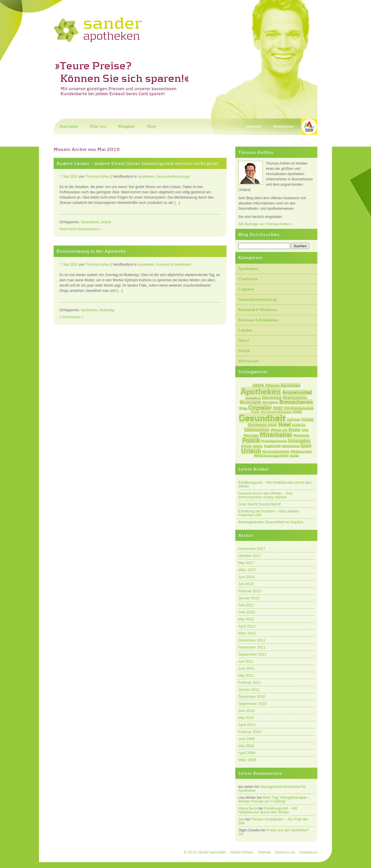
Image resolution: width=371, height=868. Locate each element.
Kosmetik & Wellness (258, 310)
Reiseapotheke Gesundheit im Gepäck (271, 522)
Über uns (98, 126)
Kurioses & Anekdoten (258, 320)
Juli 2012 (246, 605)
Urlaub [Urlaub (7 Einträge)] (251, 451)
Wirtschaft (249, 361)
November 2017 (252, 549)
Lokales (245, 330)
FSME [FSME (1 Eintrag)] (297, 412)
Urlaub (106, 222)
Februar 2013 (250, 591)
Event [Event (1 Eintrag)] (255, 412)
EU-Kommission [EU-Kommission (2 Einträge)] (299, 408)
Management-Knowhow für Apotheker (272, 789)
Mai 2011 (246, 675)
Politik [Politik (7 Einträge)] (251, 440)
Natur (244, 340)
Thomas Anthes (98, 177)
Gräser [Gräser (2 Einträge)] (308, 420)
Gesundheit (90, 222)
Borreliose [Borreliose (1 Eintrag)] (270, 402)
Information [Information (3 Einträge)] (257, 430)
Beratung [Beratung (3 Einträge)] (272, 398)
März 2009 (247, 760)
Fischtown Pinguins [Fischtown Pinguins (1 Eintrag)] (276, 412)
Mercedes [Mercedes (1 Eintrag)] (251, 436)
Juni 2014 (246, 577)
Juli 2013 (246, 584)
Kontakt (254, 126)
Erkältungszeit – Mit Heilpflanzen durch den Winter (275, 484)
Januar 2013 (249, 598)
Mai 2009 (246, 746)
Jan (241, 819)
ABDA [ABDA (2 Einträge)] (258, 386)
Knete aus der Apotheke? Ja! (274, 832)
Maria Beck (248, 808)
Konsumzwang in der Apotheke (91, 251)
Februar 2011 (250, 682)
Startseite (69, 126)
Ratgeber (127, 126)
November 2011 (252, 647)
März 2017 (247, 570)
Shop (151, 126)
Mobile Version (242, 852)
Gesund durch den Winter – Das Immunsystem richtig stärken (266, 495)
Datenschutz (285, 852)
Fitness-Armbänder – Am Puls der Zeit (273, 821)
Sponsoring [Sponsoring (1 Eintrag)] (290, 446)
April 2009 (247, 753)
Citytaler (246, 289)
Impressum (308, 852)
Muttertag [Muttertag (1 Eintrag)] (301, 436)
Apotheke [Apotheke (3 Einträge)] (290, 385)
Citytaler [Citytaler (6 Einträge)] (260, 407)
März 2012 (247, 633)
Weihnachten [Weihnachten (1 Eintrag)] (301, 452)
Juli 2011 (246, 661)
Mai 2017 (246, 563)
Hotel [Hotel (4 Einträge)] (285, 425)
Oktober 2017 (250, 556)
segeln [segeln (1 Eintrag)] (258, 446)
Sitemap (264, 852)
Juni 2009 (246, 739)
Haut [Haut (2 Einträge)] (272, 425)
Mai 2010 (246, 718)
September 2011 (252, 654)
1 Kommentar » (72, 317)
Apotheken (248, 269)
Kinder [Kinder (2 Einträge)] (295, 430)
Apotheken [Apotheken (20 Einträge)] (261, 391)
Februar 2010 (250, 732)
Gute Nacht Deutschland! (259, 504)
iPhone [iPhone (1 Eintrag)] (276, 430)
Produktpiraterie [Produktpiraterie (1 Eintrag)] (274, 441)
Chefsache (248, 279)
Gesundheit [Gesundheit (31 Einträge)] (262, 418)
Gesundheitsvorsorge (258, 299)
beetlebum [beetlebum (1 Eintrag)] (253, 398)
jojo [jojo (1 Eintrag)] (285, 430)
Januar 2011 (249, 690)
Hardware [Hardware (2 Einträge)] (257, 425)
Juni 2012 (246, 612)
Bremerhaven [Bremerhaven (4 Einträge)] (296, 402)
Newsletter (283, 126)
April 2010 (247, 725)
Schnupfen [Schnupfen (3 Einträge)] (299, 441)
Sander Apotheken (212, 852)
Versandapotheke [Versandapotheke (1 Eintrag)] (276, 452)
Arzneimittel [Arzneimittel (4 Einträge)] (297, 392)
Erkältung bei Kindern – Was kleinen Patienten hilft (269, 513)
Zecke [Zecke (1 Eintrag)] (294, 456)
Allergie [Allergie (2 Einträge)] (272, 386)
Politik (244, 351)
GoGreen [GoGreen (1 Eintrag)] (294, 420)
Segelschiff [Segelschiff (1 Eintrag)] (272, 446)
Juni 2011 (246, 668)
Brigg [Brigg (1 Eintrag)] (243, 408)
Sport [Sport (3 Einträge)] (306, 446)
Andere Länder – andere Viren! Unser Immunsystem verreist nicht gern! (137, 163)
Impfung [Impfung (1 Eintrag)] (298, 425)
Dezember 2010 (252, 697)
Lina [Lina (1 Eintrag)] (305, 430)
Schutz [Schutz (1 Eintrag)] (246, 446)
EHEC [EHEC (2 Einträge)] (278, 408)
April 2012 (247, 626)
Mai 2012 (246, 619)
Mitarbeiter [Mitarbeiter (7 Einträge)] (276, 435)
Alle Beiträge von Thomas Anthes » (266, 224)
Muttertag (107, 310)
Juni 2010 (246, 711)
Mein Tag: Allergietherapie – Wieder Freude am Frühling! (274, 799)
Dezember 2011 (252, 640)
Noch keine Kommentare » (80, 229)
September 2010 (252, 704)
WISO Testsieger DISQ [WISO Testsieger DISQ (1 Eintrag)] (271, 456)
